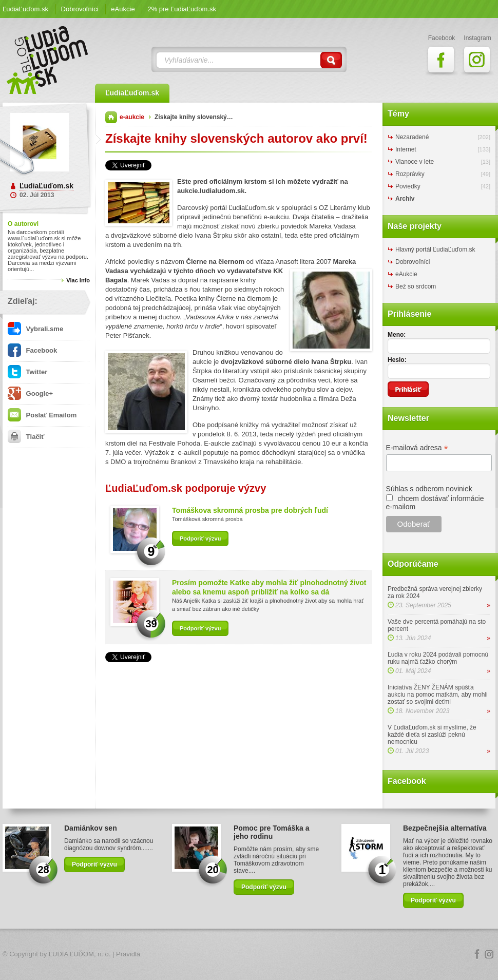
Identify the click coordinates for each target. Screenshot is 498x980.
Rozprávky (410, 174)
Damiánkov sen (91, 828)
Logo (249, 955)
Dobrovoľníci (80, 9)
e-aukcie (132, 117)
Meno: (397, 335)
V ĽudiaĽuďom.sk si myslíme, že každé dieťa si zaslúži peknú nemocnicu (432, 735)
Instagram (489, 954)
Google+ (30, 393)
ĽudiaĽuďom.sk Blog (48, 60)
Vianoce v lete (415, 162)
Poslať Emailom (42, 415)
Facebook (32, 350)
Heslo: (397, 360)
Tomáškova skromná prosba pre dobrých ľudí (250, 510)
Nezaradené (412, 137)
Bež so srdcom (416, 286)
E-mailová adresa (417, 448)
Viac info (78, 280)
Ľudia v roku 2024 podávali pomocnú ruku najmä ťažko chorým (438, 658)
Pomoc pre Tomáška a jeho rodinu (272, 832)
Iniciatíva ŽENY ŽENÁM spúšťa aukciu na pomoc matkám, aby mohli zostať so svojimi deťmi (438, 695)
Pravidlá (128, 954)
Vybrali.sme (35, 329)
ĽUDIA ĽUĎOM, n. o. (80, 954)
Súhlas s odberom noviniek (429, 489)
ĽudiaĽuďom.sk (25, 9)
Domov (111, 117)
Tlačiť (26, 437)
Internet (406, 149)
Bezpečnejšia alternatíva (445, 828)
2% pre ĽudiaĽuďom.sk (182, 9)
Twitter (27, 372)
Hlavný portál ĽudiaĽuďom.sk (435, 249)
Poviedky (408, 186)
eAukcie (123, 9)
